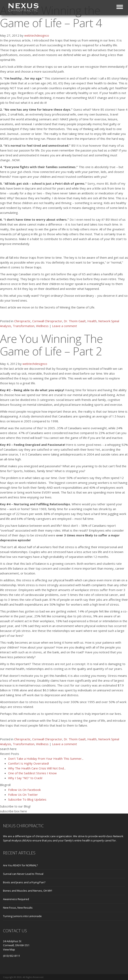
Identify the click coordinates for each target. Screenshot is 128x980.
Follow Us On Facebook (24, 790)
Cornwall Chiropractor (47, 321)
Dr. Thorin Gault (75, 321)
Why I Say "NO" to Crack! (25, 778)
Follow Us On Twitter (23, 795)
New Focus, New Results (18, 908)
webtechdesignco (37, 35)
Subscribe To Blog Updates (27, 799)
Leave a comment (65, 326)
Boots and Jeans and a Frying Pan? (24, 882)
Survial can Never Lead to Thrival (23, 874)
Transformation (24, 326)
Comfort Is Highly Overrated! (28, 763)
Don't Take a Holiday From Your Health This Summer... (46, 759)
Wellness (42, 326)
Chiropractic (22, 321)
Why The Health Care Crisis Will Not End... (37, 768)
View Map (9, 949)
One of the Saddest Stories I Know (32, 773)
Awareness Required (16, 899)
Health (92, 321)
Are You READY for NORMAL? (20, 865)
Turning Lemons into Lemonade (22, 916)
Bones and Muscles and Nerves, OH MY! (28, 891)
